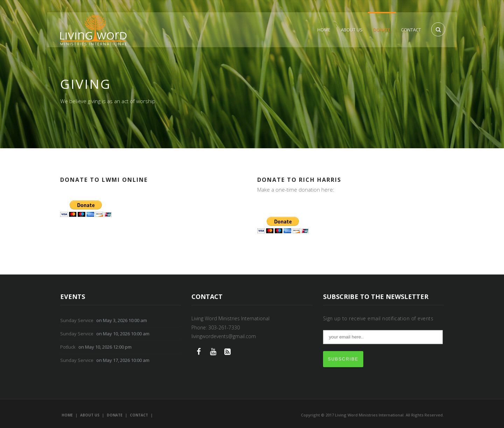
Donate (382, 30)
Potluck (68, 347)
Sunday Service (77, 320)
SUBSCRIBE (343, 359)
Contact (411, 30)
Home (324, 30)
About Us (352, 30)
